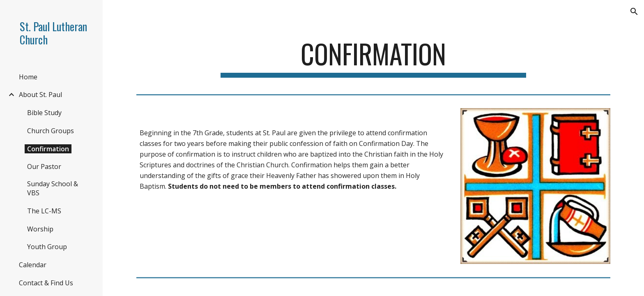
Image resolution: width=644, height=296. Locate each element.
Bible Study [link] (44, 113)
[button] (634, 12)
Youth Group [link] (47, 247)
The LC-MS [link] (44, 211)
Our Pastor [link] (44, 166)
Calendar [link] (33, 265)
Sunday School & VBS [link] (53, 188)
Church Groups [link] (51, 131)
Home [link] (28, 77)
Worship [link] (40, 229)
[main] (373, 58)
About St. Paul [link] (40, 95)
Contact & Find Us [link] (46, 283)
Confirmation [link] (48, 149)
